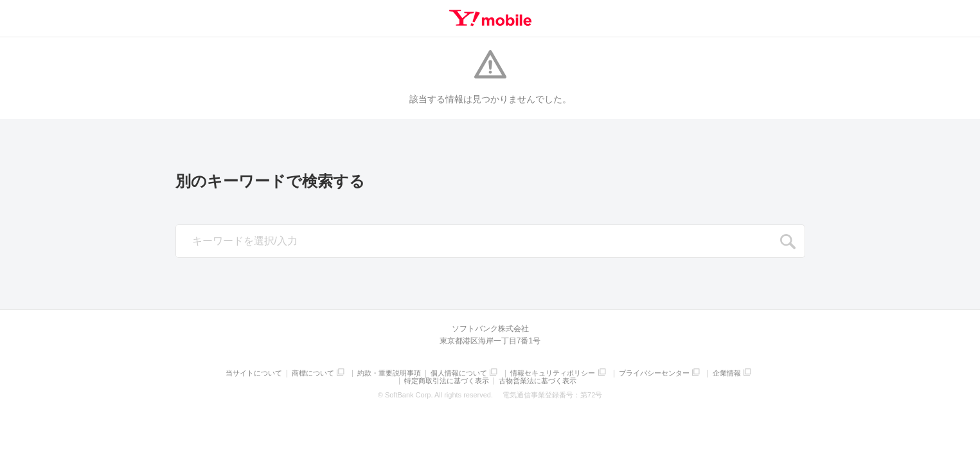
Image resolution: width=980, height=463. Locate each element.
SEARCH (788, 242)
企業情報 (727, 373)
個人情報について (459, 373)
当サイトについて (254, 373)
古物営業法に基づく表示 (538, 381)
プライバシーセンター (654, 373)
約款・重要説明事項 (389, 373)
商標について (313, 373)
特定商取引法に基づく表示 (447, 381)
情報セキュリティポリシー (553, 373)
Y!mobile (490, 18)
